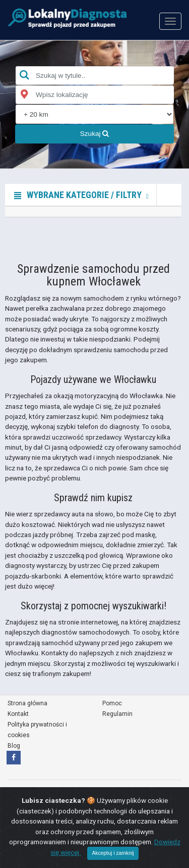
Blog (14, 746)
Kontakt (18, 714)
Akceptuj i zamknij (113, 853)
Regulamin (117, 714)
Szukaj (95, 134)
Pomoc (112, 703)
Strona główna (27, 703)
